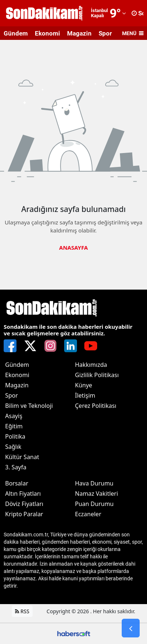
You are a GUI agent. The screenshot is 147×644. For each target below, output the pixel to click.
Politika (15, 436)
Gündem (16, 33)
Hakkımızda (91, 365)
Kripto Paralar (24, 514)
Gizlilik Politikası (97, 375)
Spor (105, 33)
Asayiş (14, 416)
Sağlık (13, 447)
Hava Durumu (94, 483)
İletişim (85, 395)
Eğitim (14, 426)
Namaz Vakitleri (97, 494)
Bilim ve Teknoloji (29, 406)
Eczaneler (88, 514)
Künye (84, 385)
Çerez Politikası (96, 406)
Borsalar (17, 483)
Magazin (79, 33)
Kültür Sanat (22, 457)
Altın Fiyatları (23, 494)
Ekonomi (47, 33)
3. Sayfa (16, 467)
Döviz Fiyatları (24, 504)
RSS (22, 611)
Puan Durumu (95, 504)
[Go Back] (131, 628)
